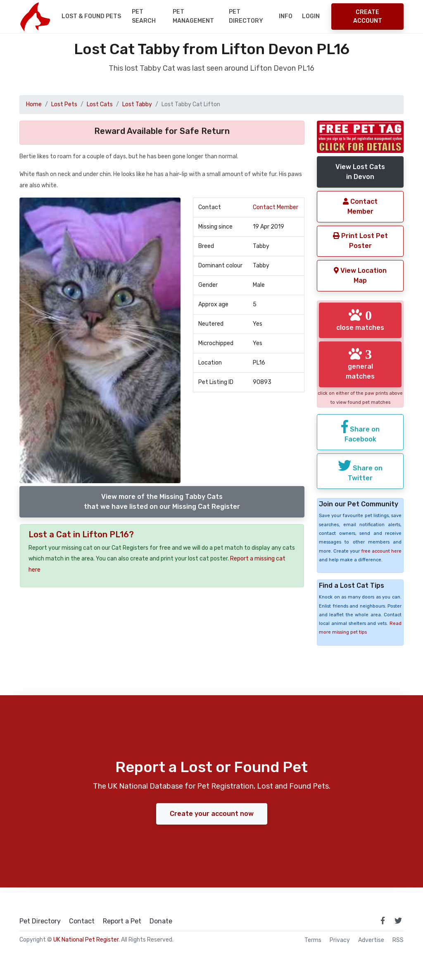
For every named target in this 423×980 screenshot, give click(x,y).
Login (311, 16)
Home (34, 104)
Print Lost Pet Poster (360, 241)
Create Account (368, 17)
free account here (381, 551)
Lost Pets (64, 104)
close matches (360, 320)
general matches (360, 364)
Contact (82, 921)
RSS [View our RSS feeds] (398, 940)
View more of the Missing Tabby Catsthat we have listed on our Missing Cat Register (162, 502)
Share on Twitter (360, 470)
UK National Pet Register (86, 940)
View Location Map (360, 275)
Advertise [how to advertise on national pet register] (371, 940)
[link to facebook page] (383, 920)
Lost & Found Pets (91, 16)
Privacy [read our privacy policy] (340, 940)
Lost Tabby (137, 104)
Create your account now (212, 814)
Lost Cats (100, 104)
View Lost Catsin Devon (360, 172)
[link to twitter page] (398, 920)
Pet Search (144, 16)
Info (286, 16)
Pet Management (193, 16)
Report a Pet (122, 921)
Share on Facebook (360, 432)
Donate (161, 921)
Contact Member (276, 207)
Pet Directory (246, 16)
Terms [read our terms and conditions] (313, 940)
